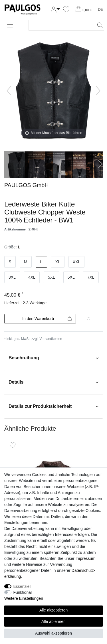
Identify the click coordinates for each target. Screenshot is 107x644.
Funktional (23, 592)
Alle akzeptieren (54, 610)
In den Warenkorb (47, 319)
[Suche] (98, 25)
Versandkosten (51, 339)
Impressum (85, 558)
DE (101, 9)
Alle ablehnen (53, 621)
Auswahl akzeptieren (53, 633)
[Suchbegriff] (61, 25)
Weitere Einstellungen (24, 598)
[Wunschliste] (66, 10)
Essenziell (22, 586)
